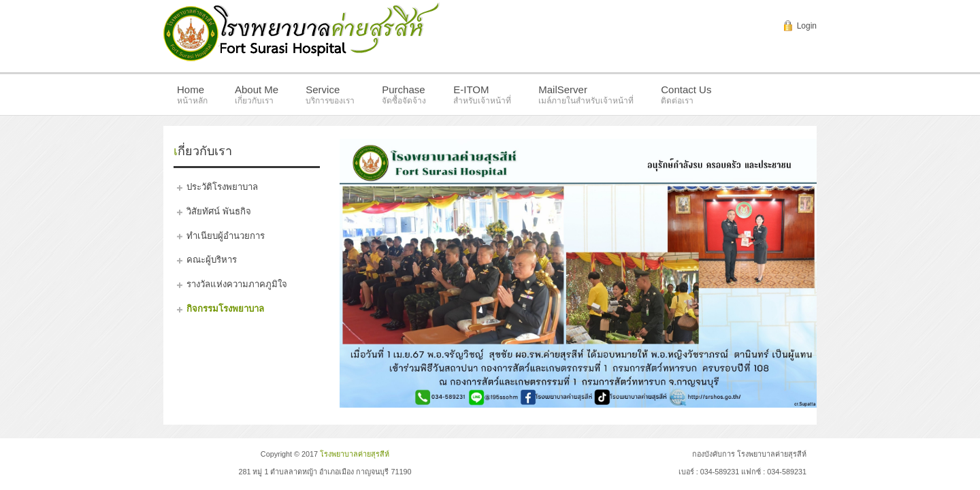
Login (807, 26)
